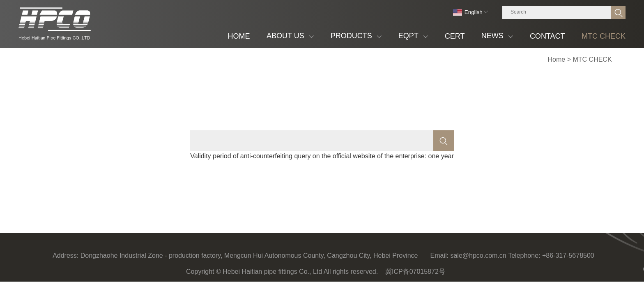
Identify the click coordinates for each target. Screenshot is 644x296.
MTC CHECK (592, 59)
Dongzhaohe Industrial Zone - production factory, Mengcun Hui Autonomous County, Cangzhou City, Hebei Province (249, 256)
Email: (439, 256)
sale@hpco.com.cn (478, 256)
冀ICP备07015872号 (415, 272)
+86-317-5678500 (568, 256)
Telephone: (524, 256)
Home (557, 59)
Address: (66, 256)
